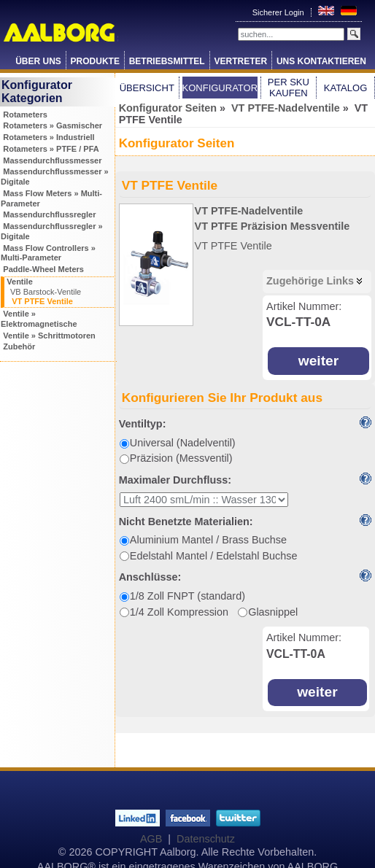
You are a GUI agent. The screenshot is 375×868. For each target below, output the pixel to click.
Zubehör (19, 346)
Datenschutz (206, 839)
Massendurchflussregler (49, 214)
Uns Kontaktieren (321, 61)
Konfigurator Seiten (168, 108)
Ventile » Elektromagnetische (39, 319)
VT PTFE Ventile (42, 301)
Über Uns (38, 61)
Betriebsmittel (167, 61)
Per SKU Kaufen (289, 88)
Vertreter (240, 61)
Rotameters (25, 115)
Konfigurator (220, 88)
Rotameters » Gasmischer (53, 125)
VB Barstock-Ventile (46, 292)
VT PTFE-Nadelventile (286, 108)
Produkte (95, 61)
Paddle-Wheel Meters (43, 269)
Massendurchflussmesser (52, 160)
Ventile (19, 282)
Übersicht (147, 88)
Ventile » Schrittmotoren (49, 336)
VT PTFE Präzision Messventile (272, 226)
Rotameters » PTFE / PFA (51, 149)
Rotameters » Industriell (49, 137)
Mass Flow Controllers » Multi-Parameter (48, 253)
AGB (151, 839)
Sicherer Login (279, 12)
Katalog (345, 88)
